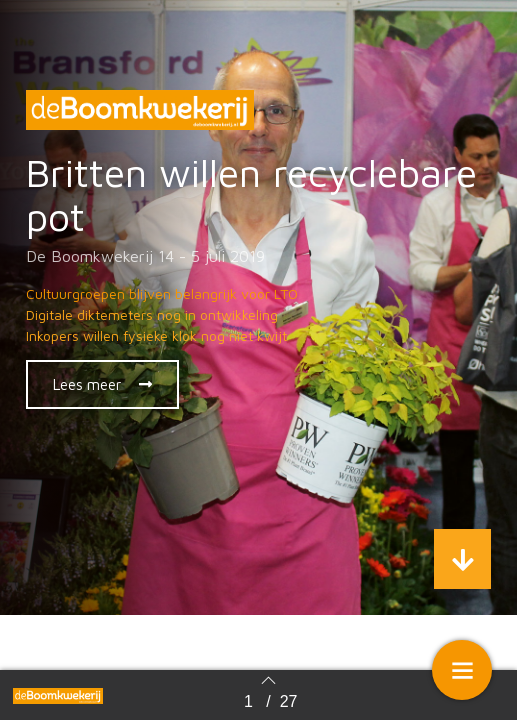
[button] (102, 384)
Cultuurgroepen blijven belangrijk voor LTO (162, 293)
